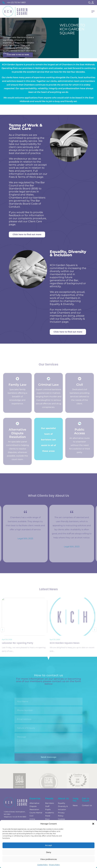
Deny (49, 852)
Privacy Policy (54, 865)
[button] (93, 824)
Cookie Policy (43, 865)
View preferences (49, 859)
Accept (48, 845)
